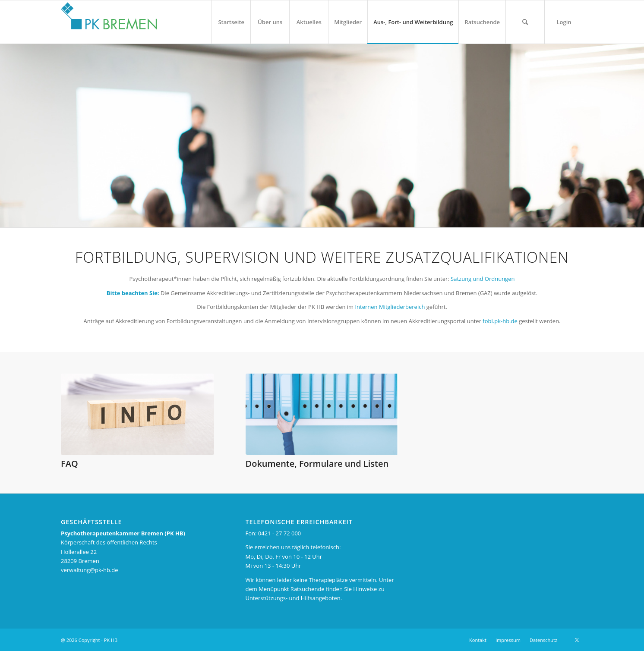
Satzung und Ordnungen (483, 279)
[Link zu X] (577, 640)
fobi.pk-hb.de (501, 321)
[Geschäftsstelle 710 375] (322, 414)
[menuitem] (231, 22)
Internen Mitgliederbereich (390, 307)
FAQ (69, 464)
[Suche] (525, 22)
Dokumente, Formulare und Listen (317, 464)
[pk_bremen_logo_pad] (109, 20)
